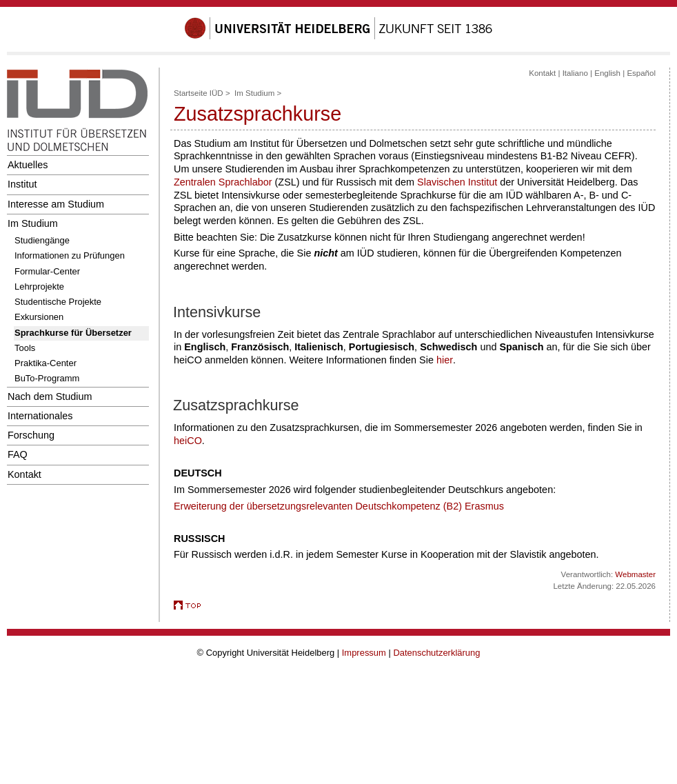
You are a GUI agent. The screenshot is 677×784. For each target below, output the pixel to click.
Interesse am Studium (56, 204)
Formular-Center (47, 271)
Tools (25, 348)
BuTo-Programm (47, 378)
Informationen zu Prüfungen (70, 255)
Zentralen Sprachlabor (223, 182)
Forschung (31, 435)
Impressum (364, 653)
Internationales (40, 416)
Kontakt (24, 474)
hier (445, 360)
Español (641, 73)
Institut (22, 184)
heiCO (188, 441)
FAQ (18, 454)
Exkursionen (39, 317)
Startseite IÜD (199, 93)
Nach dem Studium (50, 396)
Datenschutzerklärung (436, 653)
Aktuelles (28, 165)
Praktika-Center (46, 363)
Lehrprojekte (39, 287)
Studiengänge (42, 240)
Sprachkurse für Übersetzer (73, 333)
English (607, 73)
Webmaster (635, 574)
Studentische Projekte (58, 302)
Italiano (575, 73)
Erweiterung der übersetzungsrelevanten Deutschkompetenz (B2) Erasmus (339, 506)
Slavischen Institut (457, 182)
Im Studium (33, 223)
